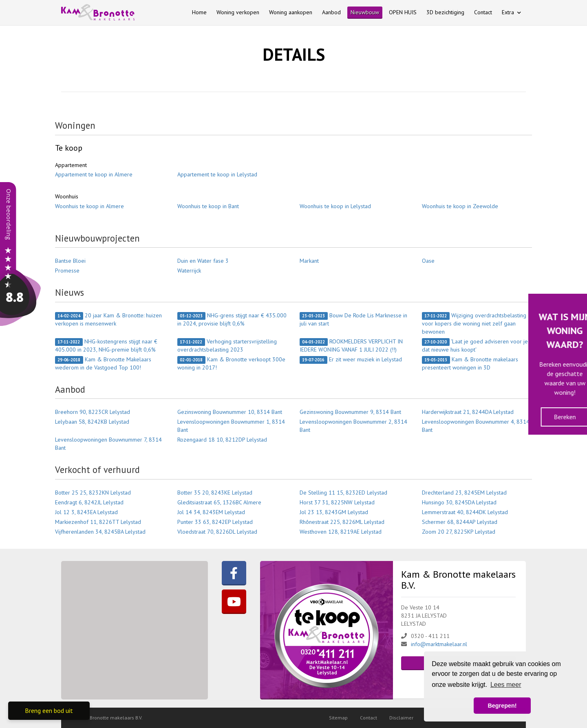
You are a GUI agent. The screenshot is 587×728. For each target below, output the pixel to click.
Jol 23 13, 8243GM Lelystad (334, 512)
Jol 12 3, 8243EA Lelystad (86, 512)
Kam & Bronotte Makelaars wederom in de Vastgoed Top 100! (103, 363)
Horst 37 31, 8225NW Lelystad (337, 502)
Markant (309, 261)
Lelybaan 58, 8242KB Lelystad (92, 422)
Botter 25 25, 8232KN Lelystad (93, 493)
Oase (428, 261)
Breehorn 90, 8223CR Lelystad (93, 412)
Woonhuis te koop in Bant (208, 206)
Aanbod (331, 12)
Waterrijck (189, 271)
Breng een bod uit (49, 710)
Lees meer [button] (506, 685)
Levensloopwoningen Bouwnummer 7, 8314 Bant (108, 444)
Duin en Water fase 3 (203, 261)
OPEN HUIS (403, 12)
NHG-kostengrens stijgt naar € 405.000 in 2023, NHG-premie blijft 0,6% (106, 345)
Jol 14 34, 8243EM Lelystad (211, 512)
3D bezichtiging (445, 12)
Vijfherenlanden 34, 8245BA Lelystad (100, 532)
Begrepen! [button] (502, 706)
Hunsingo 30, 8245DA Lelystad (459, 502)
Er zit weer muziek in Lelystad (351, 360)
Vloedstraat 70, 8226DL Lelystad (217, 532)
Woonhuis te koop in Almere (89, 206)
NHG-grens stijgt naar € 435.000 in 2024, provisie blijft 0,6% (232, 319)
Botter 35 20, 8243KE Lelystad (215, 493)
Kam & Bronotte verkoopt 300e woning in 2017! (231, 363)
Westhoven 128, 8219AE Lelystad (341, 532)
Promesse (67, 271)
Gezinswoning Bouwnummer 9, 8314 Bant (350, 412)
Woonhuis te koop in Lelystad (335, 206)
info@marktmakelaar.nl (439, 644)
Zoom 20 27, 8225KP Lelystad (459, 532)
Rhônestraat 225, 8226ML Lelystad (342, 522)
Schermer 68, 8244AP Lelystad (460, 522)
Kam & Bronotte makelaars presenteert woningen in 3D (470, 363)
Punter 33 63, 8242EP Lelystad (215, 522)
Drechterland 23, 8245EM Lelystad (464, 493)
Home (199, 12)
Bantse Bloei (70, 261)
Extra (511, 12)
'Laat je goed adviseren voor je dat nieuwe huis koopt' (475, 345)
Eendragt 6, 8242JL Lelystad (89, 502)
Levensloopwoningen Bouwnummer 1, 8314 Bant (231, 426)
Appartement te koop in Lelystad (217, 174)
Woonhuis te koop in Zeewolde (460, 206)
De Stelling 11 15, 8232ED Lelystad (343, 493)
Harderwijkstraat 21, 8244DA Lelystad (468, 412)
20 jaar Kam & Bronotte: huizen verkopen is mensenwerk (108, 319)
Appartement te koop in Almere (94, 174)
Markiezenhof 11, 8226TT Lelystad (98, 522)
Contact (483, 12)
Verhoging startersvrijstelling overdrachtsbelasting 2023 (227, 345)
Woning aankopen (291, 12)
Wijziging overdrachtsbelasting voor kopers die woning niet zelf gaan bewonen (474, 323)
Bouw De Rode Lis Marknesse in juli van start (353, 319)
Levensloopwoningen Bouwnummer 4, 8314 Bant (476, 426)
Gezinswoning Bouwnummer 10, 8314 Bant (230, 412)
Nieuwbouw (365, 12)
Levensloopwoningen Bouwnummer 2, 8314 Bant (353, 426)
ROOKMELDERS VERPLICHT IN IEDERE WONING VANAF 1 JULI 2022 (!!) (351, 345)
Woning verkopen (238, 12)
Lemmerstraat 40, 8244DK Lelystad (465, 512)
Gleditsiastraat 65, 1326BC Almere (219, 502)
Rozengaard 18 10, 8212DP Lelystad (222, 440)
